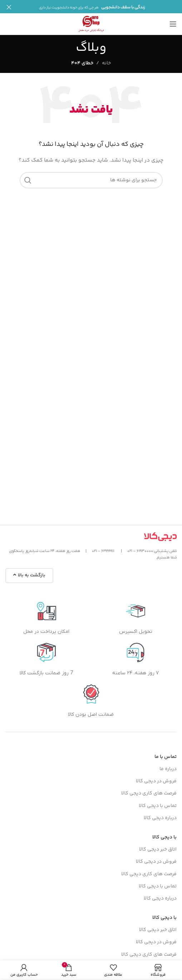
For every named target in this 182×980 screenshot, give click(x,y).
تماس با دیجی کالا (158, 802)
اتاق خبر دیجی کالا (158, 846)
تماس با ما (166, 753)
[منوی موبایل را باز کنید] (173, 20)
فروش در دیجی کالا (156, 778)
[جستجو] (91, 177)
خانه (106, 60)
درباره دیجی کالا (160, 814)
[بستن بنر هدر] (9, 7)
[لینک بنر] (102, 7)
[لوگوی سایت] (91, 20)
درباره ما (168, 765)
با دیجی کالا (164, 834)
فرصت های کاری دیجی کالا (149, 790)
